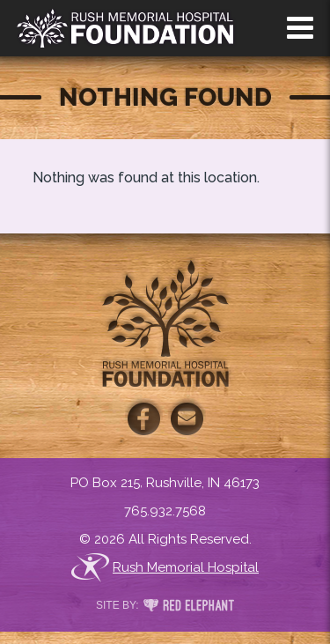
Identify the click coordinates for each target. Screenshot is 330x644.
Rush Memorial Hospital (165, 568)
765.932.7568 (165, 511)
